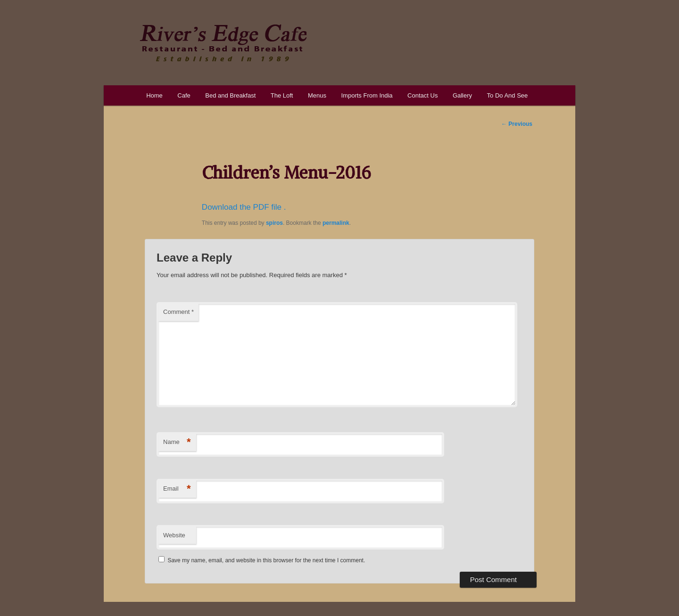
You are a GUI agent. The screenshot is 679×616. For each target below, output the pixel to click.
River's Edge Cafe (223, 43)
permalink (336, 223)
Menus (317, 95)
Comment (178, 312)
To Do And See (508, 95)
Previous (517, 124)
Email (177, 489)
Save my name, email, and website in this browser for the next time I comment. (266, 560)
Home (154, 95)
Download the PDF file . (244, 207)
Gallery (462, 95)
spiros (274, 223)
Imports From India (367, 95)
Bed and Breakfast (230, 95)
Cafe (184, 95)
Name (177, 442)
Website (174, 535)
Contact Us (422, 95)
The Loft (282, 95)
